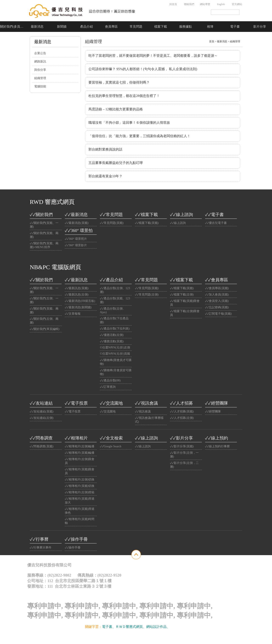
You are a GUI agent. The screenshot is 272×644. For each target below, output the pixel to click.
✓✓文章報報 (73, 314)
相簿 (210, 27)
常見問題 (136, 27)
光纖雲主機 (178, 627)
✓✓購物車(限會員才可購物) (116, 362)
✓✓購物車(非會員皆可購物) (116, 372)
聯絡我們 (189, 4)
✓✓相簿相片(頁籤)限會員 (80, 471)
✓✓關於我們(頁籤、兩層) (44, 235)
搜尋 (242, 12)
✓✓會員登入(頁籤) (217, 301)
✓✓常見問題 (111, 215)
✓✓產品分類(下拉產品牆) (114, 320)
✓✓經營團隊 (217, 403)
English (221, 4)
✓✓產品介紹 (111, 280)
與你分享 (40, 70)
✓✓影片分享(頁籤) (182, 446)
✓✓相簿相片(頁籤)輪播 (80, 453)
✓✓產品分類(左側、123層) (115, 290)
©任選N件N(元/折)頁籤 (115, 354)
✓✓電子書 (214, 215)
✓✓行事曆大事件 (41, 548)
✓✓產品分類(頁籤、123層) (115, 300)
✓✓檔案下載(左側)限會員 (185, 313)
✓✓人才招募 (181, 403)
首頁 (212, 41)
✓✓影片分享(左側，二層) (184, 465)
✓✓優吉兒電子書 (216, 223)
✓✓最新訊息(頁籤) (77, 288)
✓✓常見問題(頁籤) (112, 223)
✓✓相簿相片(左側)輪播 (80, 446)
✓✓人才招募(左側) (182, 418)
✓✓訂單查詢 (108, 387)
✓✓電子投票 (76, 403)
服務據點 (186, 27)
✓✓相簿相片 (76, 438)
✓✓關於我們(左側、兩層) (44, 321)
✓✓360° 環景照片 (76, 239)
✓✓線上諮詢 (181, 215)
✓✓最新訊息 (76, 280)
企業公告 (40, 53)
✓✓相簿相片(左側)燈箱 (80, 492)
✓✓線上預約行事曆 (217, 446)
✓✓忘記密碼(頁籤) (217, 307)
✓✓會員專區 (217, 280)
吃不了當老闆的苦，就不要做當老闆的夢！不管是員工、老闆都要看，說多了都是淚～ (153, 56)
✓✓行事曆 (39, 539)
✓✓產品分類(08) (110, 380)
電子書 (235, 27)
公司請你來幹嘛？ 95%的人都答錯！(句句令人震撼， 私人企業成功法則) (143, 69)
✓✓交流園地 (111, 403)
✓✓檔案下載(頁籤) (147, 223)
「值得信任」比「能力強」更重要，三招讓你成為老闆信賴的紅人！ (139, 136)
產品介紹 (86, 27)
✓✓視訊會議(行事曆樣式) (149, 420)
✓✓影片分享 (181, 438)
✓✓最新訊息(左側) (77, 295)
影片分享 (260, 27)
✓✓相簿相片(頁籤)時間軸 (80, 521)
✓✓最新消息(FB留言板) (80, 301)
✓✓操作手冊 (76, 539)
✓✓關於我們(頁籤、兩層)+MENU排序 (44, 245)
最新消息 (37, 27)
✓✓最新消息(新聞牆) (78, 307)
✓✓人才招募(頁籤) (182, 412)
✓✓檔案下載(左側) (182, 295)
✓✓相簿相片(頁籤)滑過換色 (80, 511)
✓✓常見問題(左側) (147, 295)
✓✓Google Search (111, 446)
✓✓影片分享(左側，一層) (184, 455)
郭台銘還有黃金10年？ (105, 176)
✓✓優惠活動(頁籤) (112, 341)
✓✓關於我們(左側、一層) (44, 300)
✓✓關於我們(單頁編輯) (45, 329)
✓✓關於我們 (41, 215)
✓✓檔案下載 (146, 215)
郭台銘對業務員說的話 (105, 149)
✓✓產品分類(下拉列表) (115, 329)
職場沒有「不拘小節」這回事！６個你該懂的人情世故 (129, 123)
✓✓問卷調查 (41, 438)
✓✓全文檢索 (111, 438)
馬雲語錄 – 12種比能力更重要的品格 (116, 109)
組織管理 (40, 78)
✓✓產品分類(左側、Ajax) (113, 310)
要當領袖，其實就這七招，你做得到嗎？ (119, 82)
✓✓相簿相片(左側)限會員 (80, 461)
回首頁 (173, 4)
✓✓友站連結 (41, 403)
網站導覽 (205, 4)
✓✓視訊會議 (146, 403)
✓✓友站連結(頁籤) (42, 412)
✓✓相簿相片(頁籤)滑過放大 (80, 501)
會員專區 (111, 27)
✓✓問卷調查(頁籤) (42, 446)
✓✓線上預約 (217, 438)
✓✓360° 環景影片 (76, 245)
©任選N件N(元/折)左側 (115, 348)
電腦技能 (40, 86)
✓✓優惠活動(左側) (112, 335)
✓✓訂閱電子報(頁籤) (218, 314)
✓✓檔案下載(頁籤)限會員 (185, 303)
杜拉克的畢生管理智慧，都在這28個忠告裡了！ (124, 96)
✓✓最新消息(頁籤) (77, 223)
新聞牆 (62, 27)
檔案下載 (161, 27)
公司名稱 (82, 11)
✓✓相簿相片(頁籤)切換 (80, 486)
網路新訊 (40, 62)
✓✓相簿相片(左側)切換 (80, 480)
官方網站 (237, 4)
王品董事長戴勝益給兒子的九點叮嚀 (116, 163)
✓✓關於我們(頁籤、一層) (44, 225)
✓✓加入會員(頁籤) (217, 295)
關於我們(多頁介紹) (12, 27)
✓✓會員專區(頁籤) (217, 288)
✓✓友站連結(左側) (42, 418)
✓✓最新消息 (76, 215)
